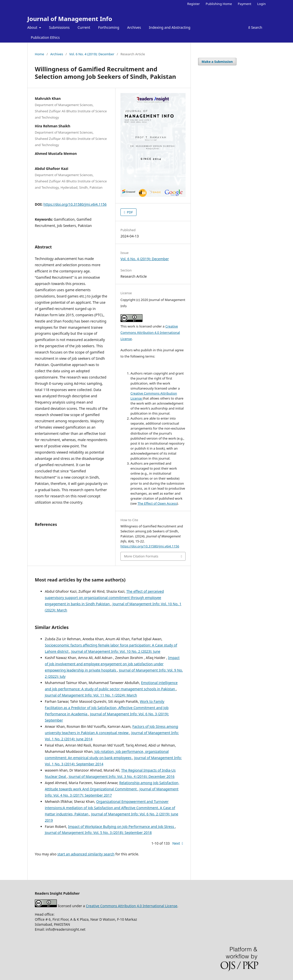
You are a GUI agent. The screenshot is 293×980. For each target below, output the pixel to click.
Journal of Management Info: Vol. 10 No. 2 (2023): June (116, 651)
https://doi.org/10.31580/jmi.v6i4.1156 (75, 204)
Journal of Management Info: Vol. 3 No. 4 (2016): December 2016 (121, 776)
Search (255, 27)
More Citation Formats (141, 556)
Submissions (59, 27)
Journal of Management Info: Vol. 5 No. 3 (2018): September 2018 (98, 833)
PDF (129, 212)
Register (194, 4)
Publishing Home (219, 4)
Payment (244, 4)
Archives (134, 27)
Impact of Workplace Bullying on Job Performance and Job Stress (122, 827)
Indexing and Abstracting (170, 27)
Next (176, 843)
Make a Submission (217, 62)
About (33, 27)
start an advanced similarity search (86, 854)
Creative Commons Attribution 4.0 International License (150, 333)
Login (261, 4)
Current (84, 27)
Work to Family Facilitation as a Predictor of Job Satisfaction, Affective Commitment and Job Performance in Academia (107, 708)
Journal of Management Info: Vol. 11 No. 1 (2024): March (91, 695)
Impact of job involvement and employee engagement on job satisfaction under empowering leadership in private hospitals (112, 664)
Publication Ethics (45, 37)
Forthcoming (109, 27)
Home (39, 54)
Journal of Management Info (70, 19)
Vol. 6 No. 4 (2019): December (92, 54)
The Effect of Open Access (157, 503)
